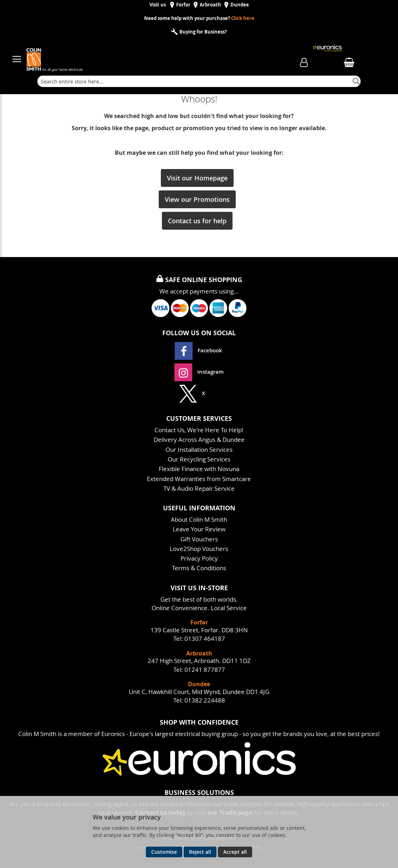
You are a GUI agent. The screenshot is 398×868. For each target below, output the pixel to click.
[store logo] (142, 56)
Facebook (199, 350)
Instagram (199, 372)
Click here (243, 18)
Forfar (183, 5)
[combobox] (199, 81)
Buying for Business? (203, 32)
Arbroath (210, 5)
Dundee (240, 5)
